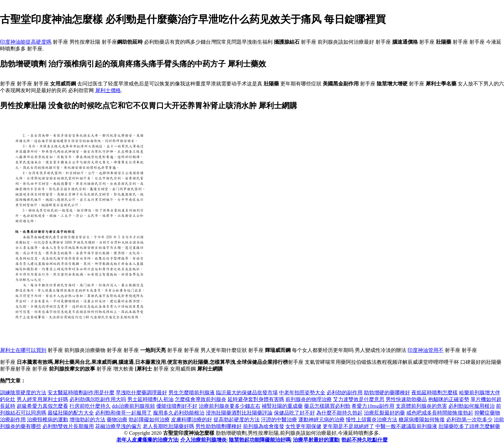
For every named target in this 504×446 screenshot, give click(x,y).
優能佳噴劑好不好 (177, 406)
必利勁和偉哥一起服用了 (123, 413)
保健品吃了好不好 (294, 413)
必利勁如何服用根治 (472, 406)
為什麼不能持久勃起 (339, 413)
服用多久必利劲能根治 (179, 413)
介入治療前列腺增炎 (203, 440)
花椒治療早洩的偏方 (118, 426)
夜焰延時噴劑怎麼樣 (435, 393)
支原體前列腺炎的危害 (421, 406)
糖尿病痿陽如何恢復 (422, 420)
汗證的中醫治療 (279, 420)
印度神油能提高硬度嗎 (26, 42)
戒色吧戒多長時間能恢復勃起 (440, 413)
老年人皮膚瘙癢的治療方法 (147, 440)
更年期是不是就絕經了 (348, 426)
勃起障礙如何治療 (149, 420)
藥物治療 (117, 420)
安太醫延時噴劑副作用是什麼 (81, 393)
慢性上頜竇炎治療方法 (372, 420)
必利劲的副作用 (345, 393)
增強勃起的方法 (87, 420)
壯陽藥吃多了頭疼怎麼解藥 (469, 426)
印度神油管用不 (426, 350)
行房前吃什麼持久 (90, 406)
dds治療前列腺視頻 (133, 406)
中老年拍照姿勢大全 (302, 393)
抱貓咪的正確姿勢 (449, 399)
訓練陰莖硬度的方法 (23, 393)
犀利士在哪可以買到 (23, 350)
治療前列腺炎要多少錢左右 (230, 406)
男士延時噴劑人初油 (150, 399)
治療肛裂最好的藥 (384, 413)
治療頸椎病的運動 (48, 420)
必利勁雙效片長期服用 (68, 426)
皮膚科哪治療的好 (192, 420)
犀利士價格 (108, 90)
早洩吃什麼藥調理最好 (141, 393)
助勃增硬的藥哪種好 (387, 393)
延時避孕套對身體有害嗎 (256, 399)
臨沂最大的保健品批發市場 (247, 393)
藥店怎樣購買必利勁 (327, 406)
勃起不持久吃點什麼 (364, 440)
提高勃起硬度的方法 (237, 420)
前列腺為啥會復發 (264, 426)
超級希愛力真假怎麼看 (42, 406)
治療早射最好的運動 (316, 440)
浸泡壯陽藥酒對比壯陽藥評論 (239, 413)
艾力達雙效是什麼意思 (359, 399)
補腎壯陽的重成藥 (282, 406)
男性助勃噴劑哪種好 (219, 426)
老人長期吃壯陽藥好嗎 (168, 426)
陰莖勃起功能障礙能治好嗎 (260, 440)
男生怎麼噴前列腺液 (192, 393)
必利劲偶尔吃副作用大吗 (98, 399)
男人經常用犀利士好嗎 (42, 399)
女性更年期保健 (303, 426)
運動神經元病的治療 (321, 420)
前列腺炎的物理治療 (309, 399)
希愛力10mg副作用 (373, 406)
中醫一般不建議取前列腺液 (406, 426)
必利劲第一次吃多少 (469, 420)
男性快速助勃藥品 (406, 399)
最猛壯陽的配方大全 (71, 413)
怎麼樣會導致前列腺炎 (201, 399)
